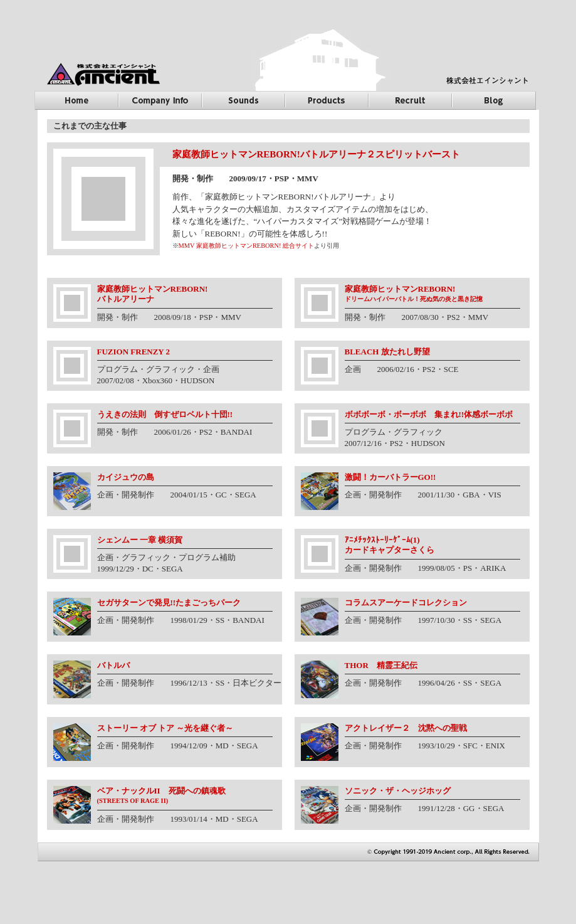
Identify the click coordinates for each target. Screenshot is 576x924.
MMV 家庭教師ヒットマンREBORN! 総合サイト (247, 246)
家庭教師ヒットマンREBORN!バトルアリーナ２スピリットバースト (316, 154)
